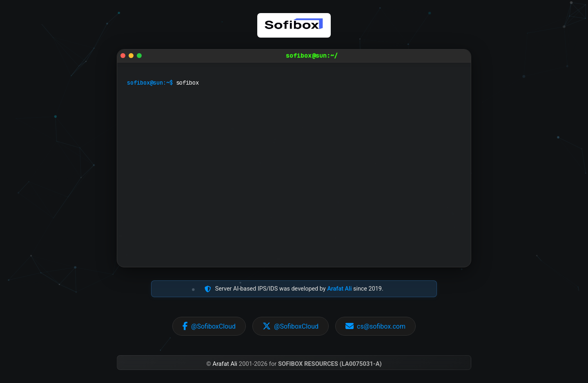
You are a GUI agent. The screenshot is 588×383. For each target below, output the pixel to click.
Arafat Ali (339, 289)
